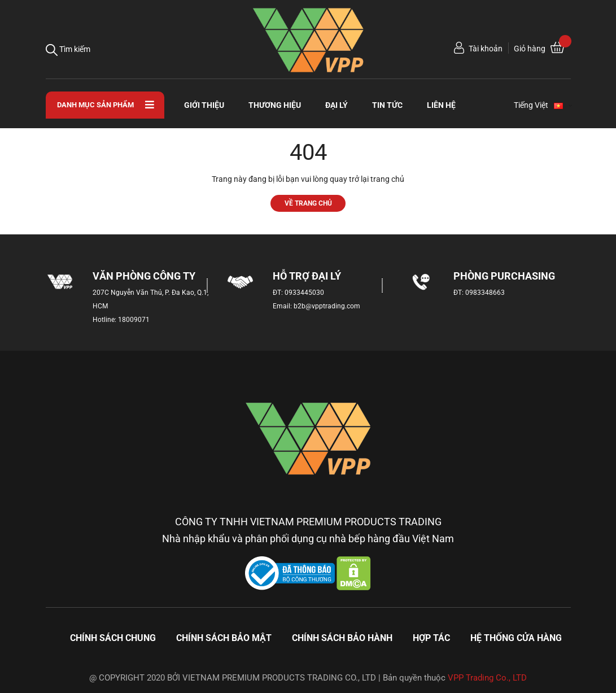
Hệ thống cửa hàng (516, 638)
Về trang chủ (308, 203)
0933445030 (304, 293)
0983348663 (485, 293)
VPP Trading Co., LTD (487, 678)
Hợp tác (431, 638)
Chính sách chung (113, 638)
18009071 (134, 320)
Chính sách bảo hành (342, 638)
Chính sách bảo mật (224, 638)
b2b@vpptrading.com (327, 306)
